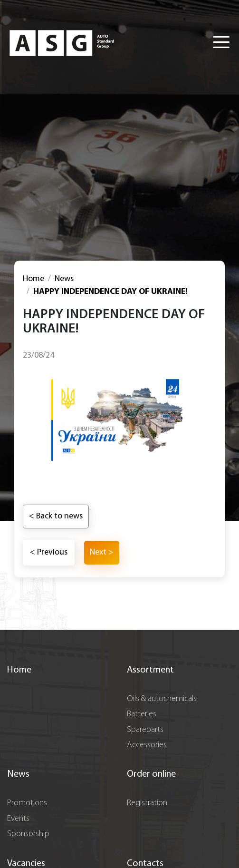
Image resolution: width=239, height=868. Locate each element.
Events (18, 819)
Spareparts (145, 730)
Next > (102, 552)
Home (33, 279)
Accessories (147, 745)
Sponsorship (28, 834)
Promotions (27, 803)
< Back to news (56, 516)
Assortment (150, 670)
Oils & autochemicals (162, 699)
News (64, 279)
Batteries (142, 714)
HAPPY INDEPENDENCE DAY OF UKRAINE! (110, 292)
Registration (147, 803)
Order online (151, 774)
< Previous (49, 552)
